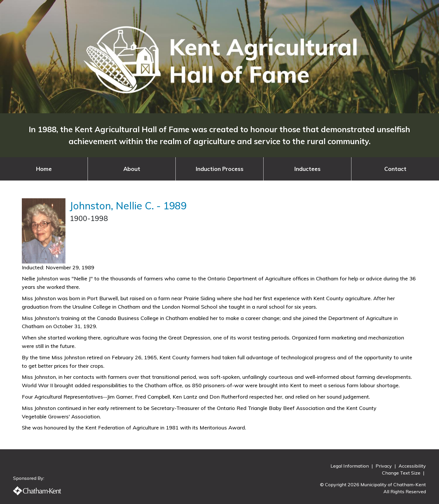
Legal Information (350, 466)
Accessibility (412, 466)
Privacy (384, 466)
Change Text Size (402, 473)
